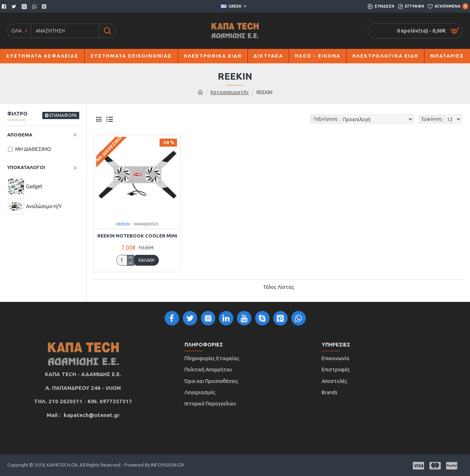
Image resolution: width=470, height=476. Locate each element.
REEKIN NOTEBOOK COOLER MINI (137, 236)
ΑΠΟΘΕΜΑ (20, 135)
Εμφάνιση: (433, 119)
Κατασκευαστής (230, 92)
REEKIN (123, 224)
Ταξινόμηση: (337, 119)
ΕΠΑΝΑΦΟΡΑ (63, 115)
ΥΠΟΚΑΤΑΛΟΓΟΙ (26, 167)
